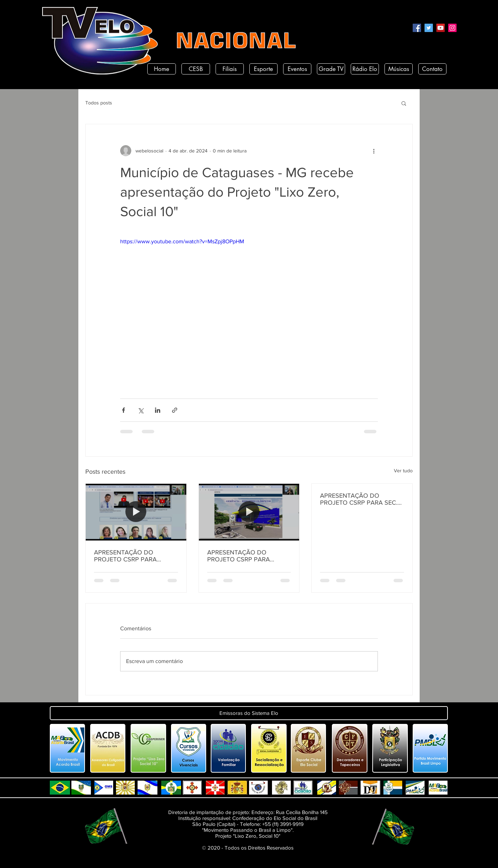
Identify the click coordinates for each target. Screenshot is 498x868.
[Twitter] (429, 28)
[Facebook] (417, 28)
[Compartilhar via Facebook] (123, 410)
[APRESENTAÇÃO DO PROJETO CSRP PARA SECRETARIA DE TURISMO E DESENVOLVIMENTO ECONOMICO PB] (249, 512)
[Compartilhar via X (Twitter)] (141, 410)
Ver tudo (403, 471)
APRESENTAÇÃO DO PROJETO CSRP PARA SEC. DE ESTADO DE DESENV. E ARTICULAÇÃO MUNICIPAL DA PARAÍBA (359, 499)
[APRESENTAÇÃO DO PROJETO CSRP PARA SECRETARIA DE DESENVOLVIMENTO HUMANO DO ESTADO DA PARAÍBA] (136, 512)
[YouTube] (441, 28)
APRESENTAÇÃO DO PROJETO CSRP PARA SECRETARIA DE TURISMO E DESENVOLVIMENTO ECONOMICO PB (247, 556)
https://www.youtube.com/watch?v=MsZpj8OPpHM (182, 241)
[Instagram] (452, 28)
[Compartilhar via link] (175, 410)
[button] (404, 103)
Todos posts (99, 103)
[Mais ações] (374, 151)
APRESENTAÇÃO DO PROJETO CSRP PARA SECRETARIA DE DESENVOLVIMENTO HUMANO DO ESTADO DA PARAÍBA (132, 556)
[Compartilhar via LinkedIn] (158, 410)
